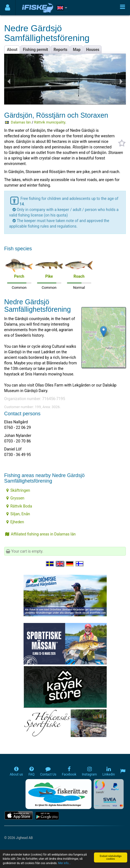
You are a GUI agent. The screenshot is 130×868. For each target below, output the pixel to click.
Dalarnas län (21, 122)
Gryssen (15, 498)
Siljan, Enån (18, 514)
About (12, 50)
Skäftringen (18, 490)
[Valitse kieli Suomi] (80, 564)
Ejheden (15, 522)
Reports (60, 50)
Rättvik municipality (50, 122)
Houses (93, 50)
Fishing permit (36, 50)
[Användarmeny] (8, 8)
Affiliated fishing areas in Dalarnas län (40, 534)
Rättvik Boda (19, 506)
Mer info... (65, 863)
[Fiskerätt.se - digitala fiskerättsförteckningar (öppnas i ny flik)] (58, 794)
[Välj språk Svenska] (50, 564)
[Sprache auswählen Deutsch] (70, 564)
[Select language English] (60, 564)
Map (77, 50)
